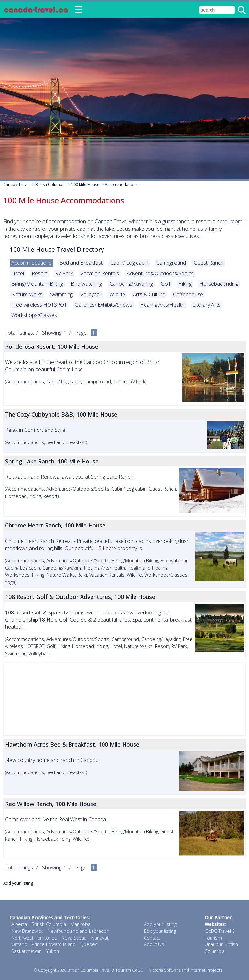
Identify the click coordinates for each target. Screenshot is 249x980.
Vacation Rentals (100, 273)
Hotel (18, 273)
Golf (166, 284)
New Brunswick (27, 931)
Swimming (61, 294)
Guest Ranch (209, 263)
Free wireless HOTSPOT (39, 305)
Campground (171, 263)
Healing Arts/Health (162, 305)
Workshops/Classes (34, 315)
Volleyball (91, 294)
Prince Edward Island (54, 944)
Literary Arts (206, 305)
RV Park (64, 273)
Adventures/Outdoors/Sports (160, 273)
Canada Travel (16, 184)
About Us (154, 944)
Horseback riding (219, 284)
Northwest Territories (34, 938)
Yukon (53, 951)
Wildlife (117, 294)
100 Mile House (85, 184)
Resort (39, 273)
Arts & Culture (149, 294)
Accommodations (121, 184)
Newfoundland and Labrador (78, 931)
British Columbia (50, 184)
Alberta (19, 924)
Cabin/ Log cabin (129, 263)
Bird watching (86, 284)
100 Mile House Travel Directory (57, 249)
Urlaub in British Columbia (221, 948)
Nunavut (100, 938)
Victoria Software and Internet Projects (186, 970)
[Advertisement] (124, 699)
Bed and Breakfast (81, 263)
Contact (152, 938)
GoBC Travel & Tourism (220, 934)
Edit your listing (160, 931)
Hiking (185, 284)
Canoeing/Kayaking (131, 284)
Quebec (89, 944)
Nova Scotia (74, 938)
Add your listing (18, 883)
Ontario (19, 944)
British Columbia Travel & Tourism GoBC (105, 970)
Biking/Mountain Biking (37, 284)
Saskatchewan (27, 951)
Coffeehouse (188, 294)
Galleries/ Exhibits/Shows (103, 305)
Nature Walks (27, 294)
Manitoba (81, 924)
